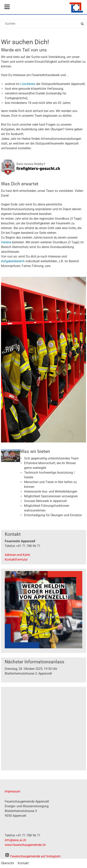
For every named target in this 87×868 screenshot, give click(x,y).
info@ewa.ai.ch (15, 840)
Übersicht (7, 863)
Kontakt (23, 863)
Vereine (7, 242)
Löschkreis (28, 84)
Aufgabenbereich (13, 261)
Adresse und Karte (17, 555)
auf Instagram (33, 856)
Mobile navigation (7, 7)
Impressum (13, 791)
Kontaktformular (16, 560)
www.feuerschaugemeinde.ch (25, 845)
